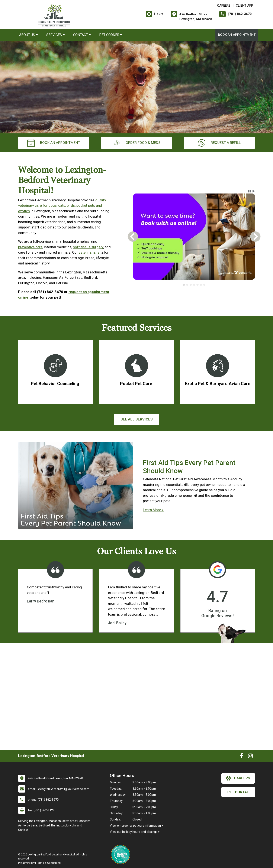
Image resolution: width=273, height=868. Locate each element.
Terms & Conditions (49, 863)
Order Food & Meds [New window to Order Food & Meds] (137, 143)
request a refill (219, 143)
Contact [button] (82, 35)
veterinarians (89, 252)
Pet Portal (238, 792)
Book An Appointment (237, 35)
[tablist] (194, 285)
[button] (249, 191)
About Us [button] (28, 35)
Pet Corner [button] (111, 35)
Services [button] (55, 35)
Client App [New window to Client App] (245, 6)
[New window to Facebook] (242, 757)
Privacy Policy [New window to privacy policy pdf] (26, 863)
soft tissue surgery (88, 247)
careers (238, 778)
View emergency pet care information (135, 826)
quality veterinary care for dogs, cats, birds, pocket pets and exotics (62, 206)
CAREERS (224, 6)
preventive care (30, 247)
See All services (137, 419)
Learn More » (153, 510)
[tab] (184, 285)
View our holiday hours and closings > (135, 832)
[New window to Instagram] (250, 757)
